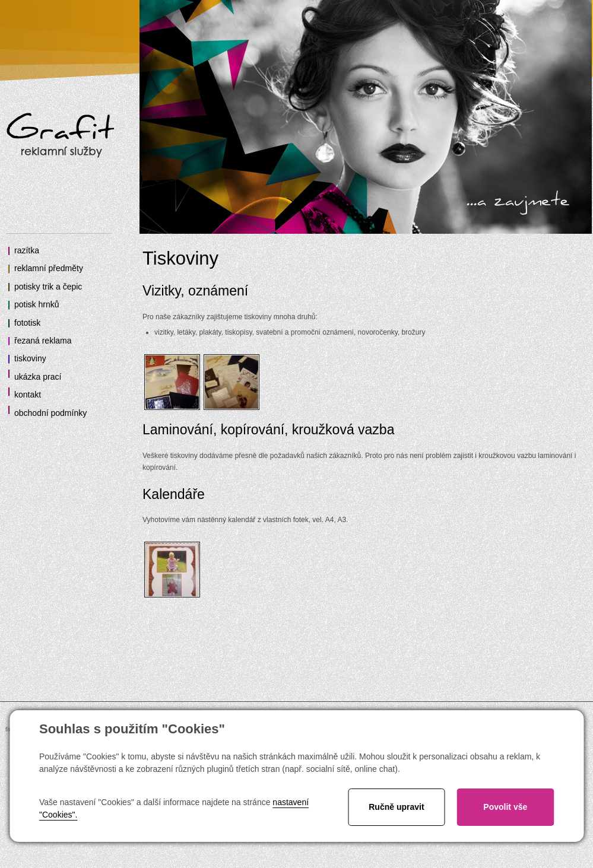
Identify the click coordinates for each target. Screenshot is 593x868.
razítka (27, 250)
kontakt (28, 395)
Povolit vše (505, 807)
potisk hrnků (37, 304)
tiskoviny (30, 358)
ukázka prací (38, 377)
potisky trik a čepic (48, 287)
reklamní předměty (49, 268)
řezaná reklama (43, 341)
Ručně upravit (396, 807)
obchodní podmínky (50, 413)
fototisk (27, 323)
